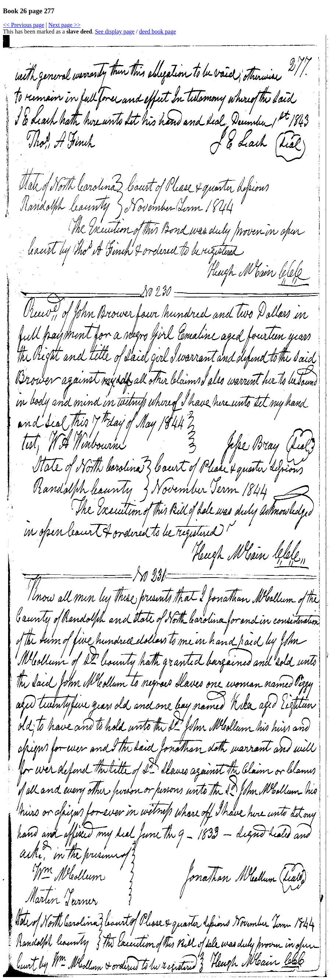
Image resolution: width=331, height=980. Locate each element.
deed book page (157, 31)
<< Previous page (24, 25)
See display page (115, 31)
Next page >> (64, 25)
